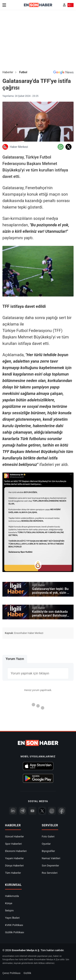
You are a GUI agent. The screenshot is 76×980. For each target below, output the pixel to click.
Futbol (23, 72)
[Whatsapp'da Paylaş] (61, 147)
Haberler (8, 72)
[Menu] (4, 5)
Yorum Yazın (15, 659)
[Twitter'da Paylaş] (69, 147)
